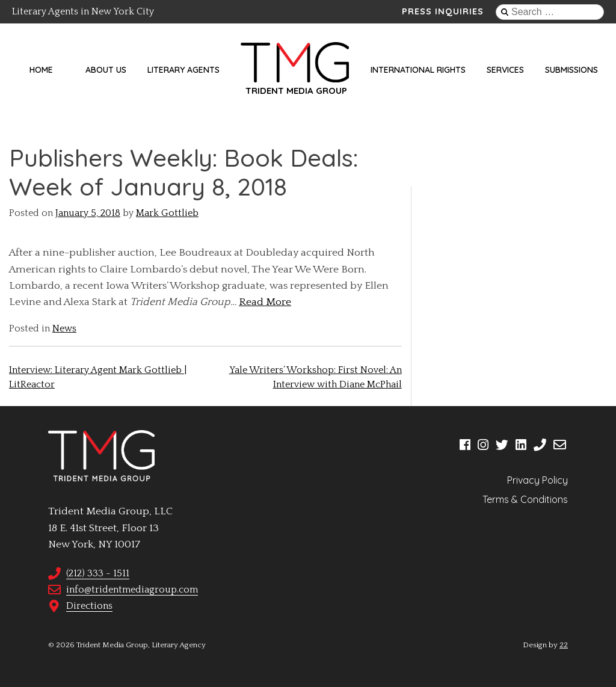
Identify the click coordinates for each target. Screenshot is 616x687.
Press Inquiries (443, 11)
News (64, 328)
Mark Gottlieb (167, 213)
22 (564, 645)
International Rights (418, 70)
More (277, 302)
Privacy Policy (537, 480)
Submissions (571, 70)
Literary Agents (183, 70)
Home (41, 70)
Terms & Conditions (525, 499)
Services (505, 70)
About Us (106, 70)
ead (255, 302)
